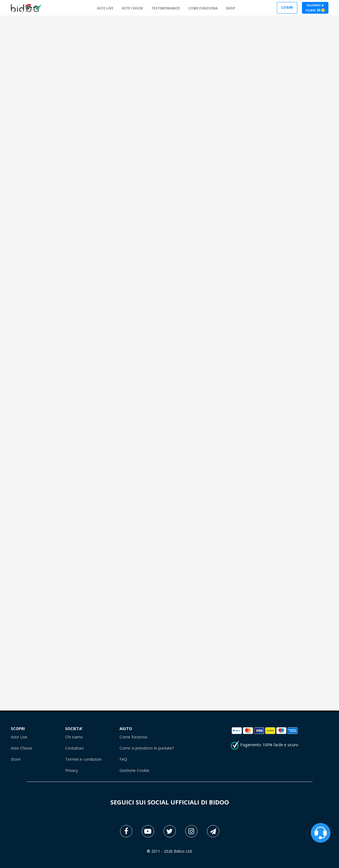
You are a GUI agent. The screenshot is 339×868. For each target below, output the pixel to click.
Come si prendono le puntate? (147, 748)
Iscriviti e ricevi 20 (315, 8)
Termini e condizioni (83, 759)
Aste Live (19, 737)
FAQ (123, 759)
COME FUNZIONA (203, 8)
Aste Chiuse (21, 748)
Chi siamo (74, 737)
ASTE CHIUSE (132, 8)
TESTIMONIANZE (166, 8)
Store (16, 759)
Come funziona (133, 737)
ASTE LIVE (105, 8)
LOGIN (287, 7)
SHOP (231, 8)
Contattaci (75, 748)
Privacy (72, 770)
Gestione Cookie (134, 770)
